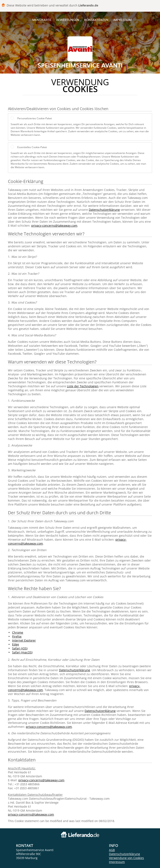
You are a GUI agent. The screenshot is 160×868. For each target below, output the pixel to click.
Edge (16, 644)
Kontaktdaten (96, 20)
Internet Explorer (24, 640)
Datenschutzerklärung (104, 210)
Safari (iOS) (20, 648)
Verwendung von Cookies (126, 858)
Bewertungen (68, 20)
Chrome (18, 632)
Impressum (122, 20)
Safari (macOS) (22, 652)
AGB (112, 850)
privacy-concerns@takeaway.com (54, 226)
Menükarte (42, 20)
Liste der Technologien (83, 386)
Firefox (17, 636)
